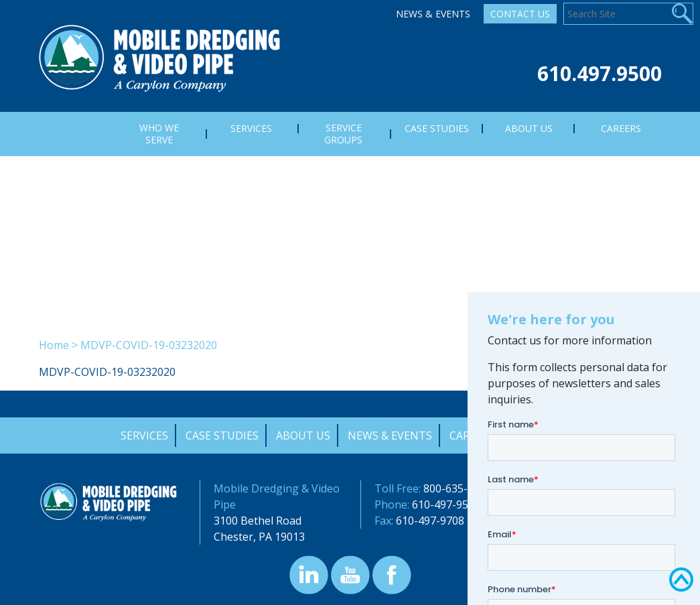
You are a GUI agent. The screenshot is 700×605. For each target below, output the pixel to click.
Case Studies (222, 435)
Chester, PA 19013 (259, 537)
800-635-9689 (458, 488)
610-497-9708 (430, 521)
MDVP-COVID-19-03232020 (107, 372)
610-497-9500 (446, 505)
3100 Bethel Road (258, 521)
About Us (303, 435)
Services (144, 435)
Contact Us (520, 14)
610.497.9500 (600, 73)
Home (54, 345)
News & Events (433, 14)
